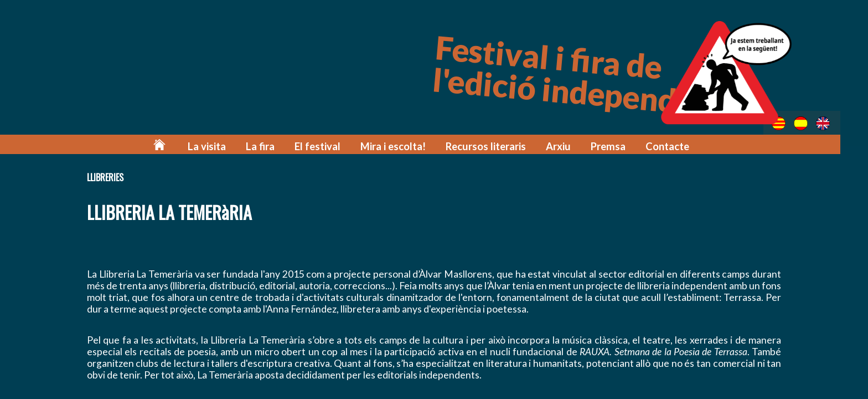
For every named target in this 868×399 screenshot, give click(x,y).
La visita (230, 145)
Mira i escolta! (407, 145)
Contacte (671, 145)
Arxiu (566, 145)
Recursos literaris (496, 145)
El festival (335, 145)
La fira (281, 145)
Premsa (614, 145)
